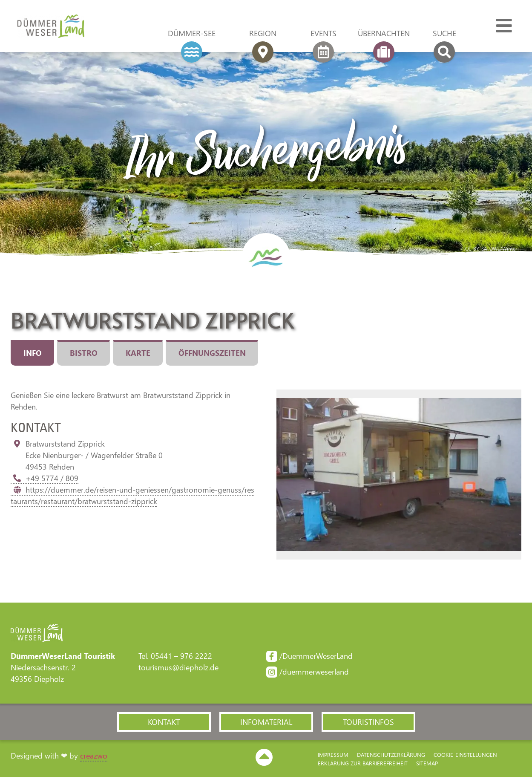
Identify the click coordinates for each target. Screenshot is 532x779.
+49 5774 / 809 (45, 479)
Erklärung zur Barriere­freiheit (363, 764)
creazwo (94, 757)
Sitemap (427, 764)
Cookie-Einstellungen (465, 756)
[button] (164, 723)
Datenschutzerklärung (391, 756)
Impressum (333, 756)
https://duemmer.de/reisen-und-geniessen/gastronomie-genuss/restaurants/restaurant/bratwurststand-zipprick (132, 496)
